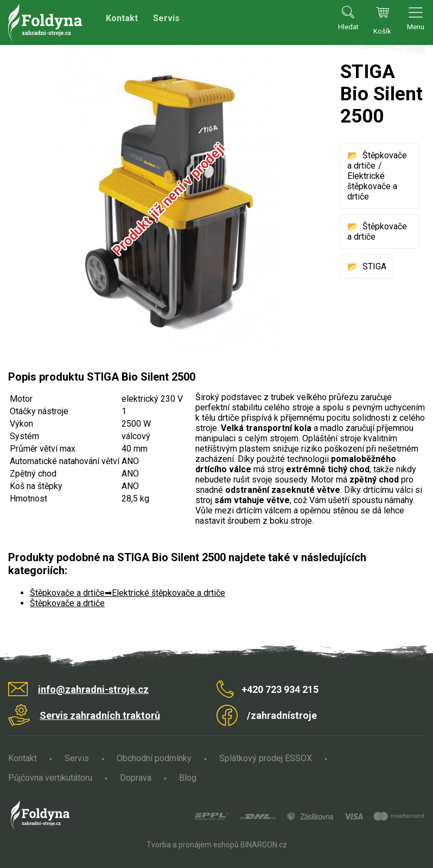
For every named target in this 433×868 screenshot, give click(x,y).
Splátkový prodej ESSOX (266, 758)
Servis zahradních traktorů (100, 715)
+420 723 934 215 (280, 689)
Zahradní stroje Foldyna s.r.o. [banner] (45, 22)
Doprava (136, 778)
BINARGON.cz (264, 845)
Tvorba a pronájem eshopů (193, 845)
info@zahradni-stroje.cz (93, 689)
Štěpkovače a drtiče (67, 593)
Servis (166, 18)
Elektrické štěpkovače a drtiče (372, 186)
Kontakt (122, 18)
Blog (188, 778)
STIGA (374, 266)
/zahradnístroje (282, 715)
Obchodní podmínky (154, 758)
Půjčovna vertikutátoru (50, 778)
